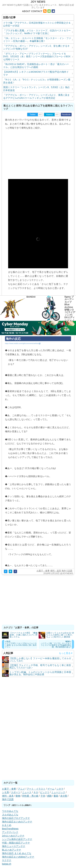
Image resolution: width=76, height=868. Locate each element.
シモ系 (5, 792)
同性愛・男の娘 (30, 796)
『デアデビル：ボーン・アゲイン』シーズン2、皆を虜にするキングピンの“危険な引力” (36, 47)
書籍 (56, 796)
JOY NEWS (38, 2)
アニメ (21, 789)
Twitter (33, 115)
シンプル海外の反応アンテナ (17, 839)
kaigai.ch (7, 864)
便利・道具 (56, 571)
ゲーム (51, 789)
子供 (43, 796)
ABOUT (26, 11)
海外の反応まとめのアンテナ (17, 822)
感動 (49, 796)
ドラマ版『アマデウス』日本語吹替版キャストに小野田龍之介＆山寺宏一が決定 (37, 24)
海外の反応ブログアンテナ (16, 818)
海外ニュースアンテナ (14, 846)
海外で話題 (67, 571)
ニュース (27, 792)
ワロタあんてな (10, 811)
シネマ (60, 789)
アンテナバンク (10, 832)
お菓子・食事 (43, 571)
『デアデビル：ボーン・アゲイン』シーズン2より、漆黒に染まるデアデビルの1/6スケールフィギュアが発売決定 (36, 96)
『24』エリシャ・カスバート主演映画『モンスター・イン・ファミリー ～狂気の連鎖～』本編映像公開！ (37, 40)
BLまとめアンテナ (12, 850)
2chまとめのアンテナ (13, 836)
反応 (40, 114)
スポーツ (16, 792)
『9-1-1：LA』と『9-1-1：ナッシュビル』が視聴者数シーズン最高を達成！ (37, 81)
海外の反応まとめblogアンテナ (18, 857)
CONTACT (37, 11)
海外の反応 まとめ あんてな (17, 853)
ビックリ (45, 792)
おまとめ (7, 825)
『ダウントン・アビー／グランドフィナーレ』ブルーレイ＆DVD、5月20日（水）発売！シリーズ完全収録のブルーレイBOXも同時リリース (37, 57)
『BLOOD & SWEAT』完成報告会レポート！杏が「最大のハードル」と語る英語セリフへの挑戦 (36, 66)
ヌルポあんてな (10, 815)
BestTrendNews (10, 829)
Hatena (49, 115)
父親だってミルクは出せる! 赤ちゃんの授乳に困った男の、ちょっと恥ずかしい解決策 (60, 635)
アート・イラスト (36, 789)
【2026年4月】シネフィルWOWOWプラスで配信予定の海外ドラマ (36, 73)
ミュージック (58, 792)
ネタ (36, 792)
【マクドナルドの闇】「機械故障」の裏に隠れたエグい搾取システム (24, 635)
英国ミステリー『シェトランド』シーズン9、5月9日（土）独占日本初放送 (37, 89)
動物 (18, 796)
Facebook (66, 115)
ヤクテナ (7, 860)
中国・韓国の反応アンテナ (16, 843)
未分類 (64, 796)
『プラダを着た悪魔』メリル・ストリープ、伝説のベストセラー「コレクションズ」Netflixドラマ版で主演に (37, 32)
